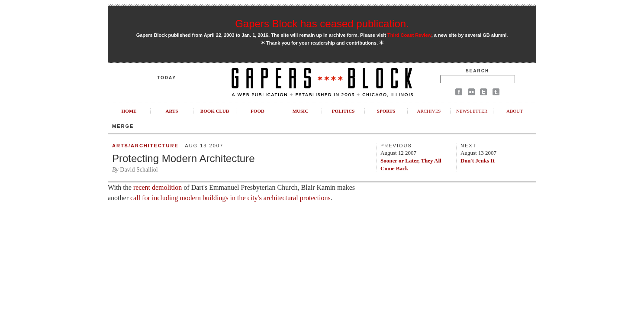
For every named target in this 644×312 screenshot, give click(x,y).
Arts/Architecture (145, 146)
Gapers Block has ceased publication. (322, 24)
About (515, 111)
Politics (343, 111)
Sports (386, 111)
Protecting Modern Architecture (184, 158)
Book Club (215, 111)
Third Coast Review (409, 35)
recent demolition (158, 187)
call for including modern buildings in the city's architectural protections (230, 198)
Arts (172, 111)
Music (301, 111)
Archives (429, 111)
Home (129, 111)
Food (258, 111)
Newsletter (472, 111)
